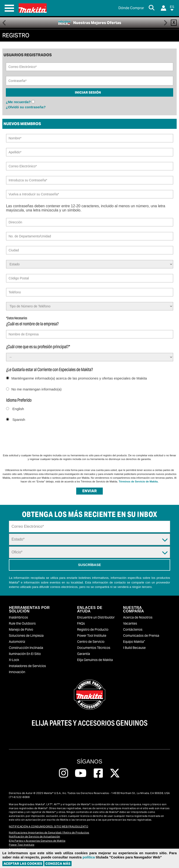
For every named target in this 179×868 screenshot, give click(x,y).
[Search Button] (152, 8)
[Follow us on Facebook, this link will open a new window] (98, 773)
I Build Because (134, 648)
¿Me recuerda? (18, 102)
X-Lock (14, 660)
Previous (4, 23)
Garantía (84, 654)
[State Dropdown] (89, 539)
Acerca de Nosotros (138, 617)
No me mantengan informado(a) (36, 389)
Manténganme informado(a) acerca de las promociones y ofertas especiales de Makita (79, 378)
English (18, 409)
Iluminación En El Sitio (25, 654)
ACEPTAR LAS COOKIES (23, 864)
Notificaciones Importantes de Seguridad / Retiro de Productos (49, 833)
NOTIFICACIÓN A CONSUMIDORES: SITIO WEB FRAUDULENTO (48, 826)
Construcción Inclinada (26, 648)
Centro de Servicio (91, 642)
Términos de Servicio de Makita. (138, 481)
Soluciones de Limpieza (26, 636)
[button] (172, 9)
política (89, 857)
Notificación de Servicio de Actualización (34, 836)
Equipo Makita (134, 642)
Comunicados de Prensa (141, 636)
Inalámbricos (18, 617)
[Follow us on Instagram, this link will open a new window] (64, 773)
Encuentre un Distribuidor (96, 617)
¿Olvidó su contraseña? (26, 107)
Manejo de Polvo (21, 629)
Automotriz (17, 642)
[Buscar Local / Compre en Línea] (131, 8)
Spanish (19, 420)
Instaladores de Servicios (27, 666)
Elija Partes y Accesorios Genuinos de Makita (37, 841)
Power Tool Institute (92, 636)
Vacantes (130, 623)
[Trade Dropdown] (89, 552)
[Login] (164, 8)
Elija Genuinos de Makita (95, 660)
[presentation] (38, 437)
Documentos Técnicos (94, 648)
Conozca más (58, 864)
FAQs (81, 623)
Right (165, 23)
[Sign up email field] (89, 527)
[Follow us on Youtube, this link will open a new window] (81, 773)
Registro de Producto (93, 629)
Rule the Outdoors (22, 623)
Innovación (17, 672)
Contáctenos (133, 629)
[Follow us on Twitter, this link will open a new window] (115, 773)
